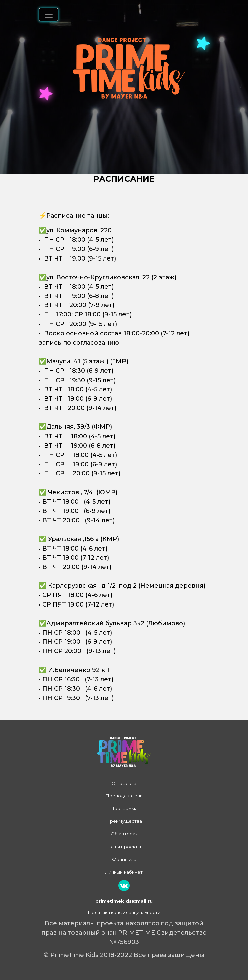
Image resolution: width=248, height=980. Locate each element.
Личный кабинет (124, 872)
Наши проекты (124, 847)
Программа (124, 808)
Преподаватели (124, 796)
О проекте (124, 783)
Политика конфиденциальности (124, 912)
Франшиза (124, 859)
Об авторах (124, 834)
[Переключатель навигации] (49, 15)
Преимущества (124, 821)
